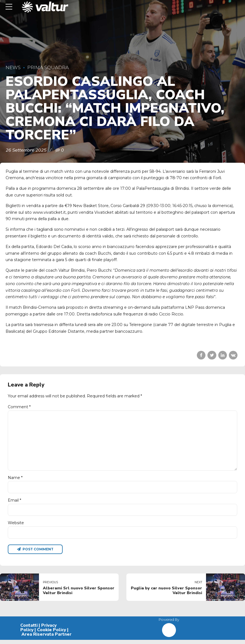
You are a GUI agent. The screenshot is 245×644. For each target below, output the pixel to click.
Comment (19, 407)
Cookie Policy (52, 634)
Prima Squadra (48, 67)
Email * (14, 504)
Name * (15, 480)
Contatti (29, 630)
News (13, 67)
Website (16, 527)
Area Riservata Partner (46, 638)
